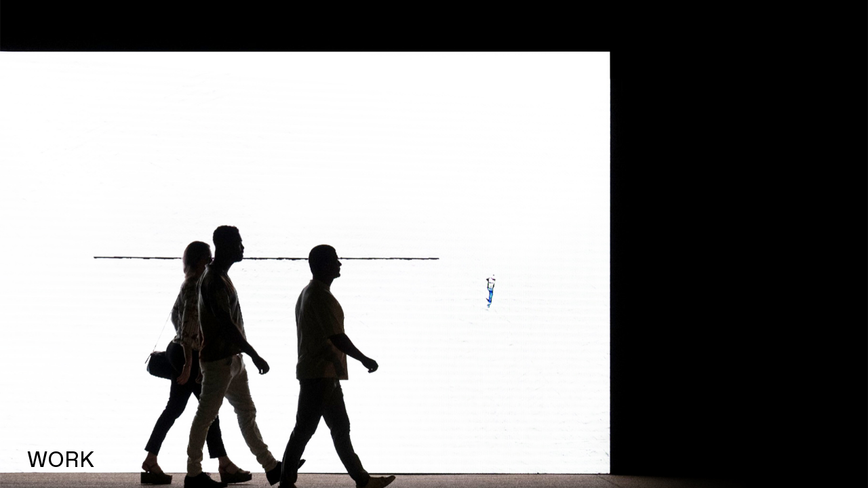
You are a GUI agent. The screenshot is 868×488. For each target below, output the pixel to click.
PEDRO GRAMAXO (124, 24)
